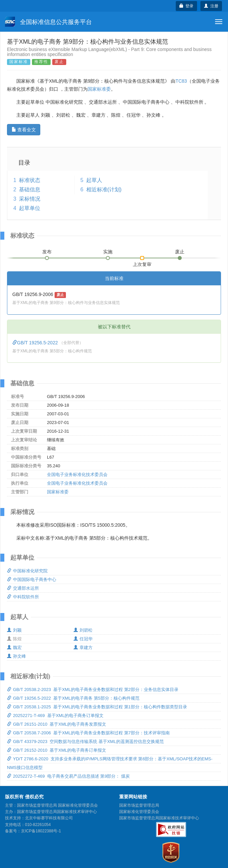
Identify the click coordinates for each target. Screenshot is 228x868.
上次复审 (142, 263)
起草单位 (30, 208)
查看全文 (24, 130)
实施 (108, 252)
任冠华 (83, 639)
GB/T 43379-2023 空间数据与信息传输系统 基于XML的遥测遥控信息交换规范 (85, 741)
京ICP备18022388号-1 (41, 831)
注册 (211, 6)
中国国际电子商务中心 (32, 579)
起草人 (94, 180)
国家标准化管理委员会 (139, 812)
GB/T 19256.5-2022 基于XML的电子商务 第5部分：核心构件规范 (73, 698)
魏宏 (14, 647)
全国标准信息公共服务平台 (48, 22)
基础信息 (30, 189)
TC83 (181, 81)
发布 (47, 252)
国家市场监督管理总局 (139, 805)
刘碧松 (83, 630)
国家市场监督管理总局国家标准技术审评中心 (159, 818)
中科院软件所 (23, 597)
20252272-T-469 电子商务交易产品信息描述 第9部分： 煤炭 (68, 776)
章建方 (83, 647)
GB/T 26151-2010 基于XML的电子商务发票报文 (57, 724)
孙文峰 (16, 656)
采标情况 (30, 199)
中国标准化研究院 (27, 571)
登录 (187, 6)
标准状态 (30, 180)
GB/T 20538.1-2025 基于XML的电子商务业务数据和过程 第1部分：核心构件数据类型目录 (97, 707)
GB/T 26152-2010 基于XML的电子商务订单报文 (57, 750)
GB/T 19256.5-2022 (36, 343)
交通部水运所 (23, 588)
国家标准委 (99, 89)
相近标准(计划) (104, 189)
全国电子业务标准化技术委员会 (77, 474)
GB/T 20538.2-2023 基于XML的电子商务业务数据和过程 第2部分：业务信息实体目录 (93, 689)
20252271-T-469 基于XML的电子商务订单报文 (55, 715)
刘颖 (14, 630)
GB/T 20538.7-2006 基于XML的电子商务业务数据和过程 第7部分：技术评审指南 (88, 733)
